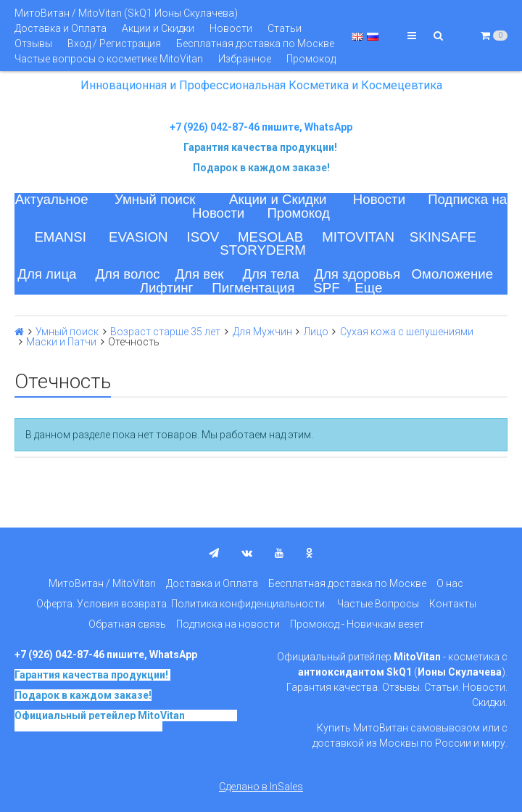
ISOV (203, 237)
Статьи (285, 28)
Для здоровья (357, 274)
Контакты (453, 604)
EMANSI (60, 237)
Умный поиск (155, 199)
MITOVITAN (358, 237)
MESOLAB (270, 237)
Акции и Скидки (158, 28)
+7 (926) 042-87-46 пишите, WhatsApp (261, 127)
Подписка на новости (228, 624)
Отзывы (33, 44)
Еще (368, 288)
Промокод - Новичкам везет (357, 624)
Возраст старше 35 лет (165, 332)
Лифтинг (167, 288)
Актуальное (52, 199)
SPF (326, 288)
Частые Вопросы (378, 604)
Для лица (47, 274)
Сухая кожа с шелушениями (407, 332)
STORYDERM (263, 250)
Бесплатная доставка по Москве (255, 44)
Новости (231, 28)
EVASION (138, 237)
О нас (450, 583)
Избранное (245, 59)
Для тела (270, 274)
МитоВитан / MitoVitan (102, 583)
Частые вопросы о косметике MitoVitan (109, 59)
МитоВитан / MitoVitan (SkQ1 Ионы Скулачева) (126, 13)
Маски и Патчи (61, 342)
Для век (199, 274)
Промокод (311, 59)
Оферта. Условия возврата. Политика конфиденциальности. (182, 604)
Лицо (316, 332)
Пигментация (253, 288)
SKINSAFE (443, 237)
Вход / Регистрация (114, 44)
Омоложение (453, 274)
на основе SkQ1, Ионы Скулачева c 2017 (126, 721)
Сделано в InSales (261, 787)
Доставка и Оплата (61, 28)
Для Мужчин (262, 332)
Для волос (127, 274)
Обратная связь (127, 624)
